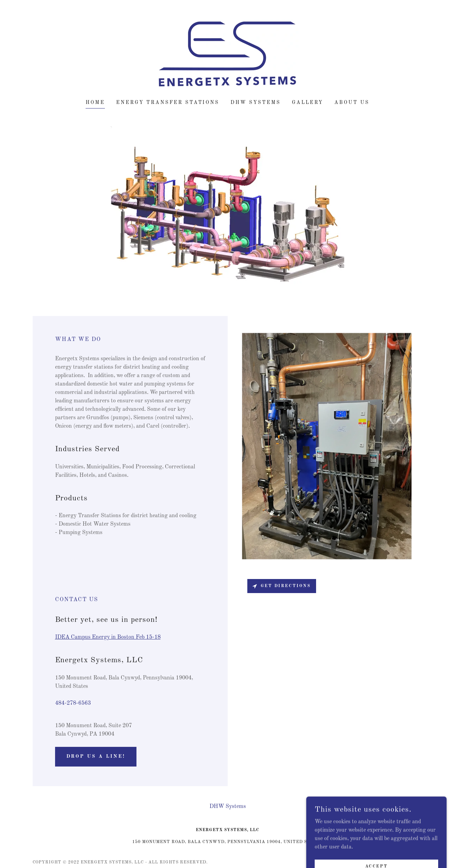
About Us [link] (352, 103)
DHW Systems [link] (256, 103)
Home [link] (95, 103)
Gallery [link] (307, 103)
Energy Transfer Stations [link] (168, 103)
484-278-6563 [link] (73, 703)
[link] (227, 55)
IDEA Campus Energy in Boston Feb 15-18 (108, 637)
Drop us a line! (96, 756)
